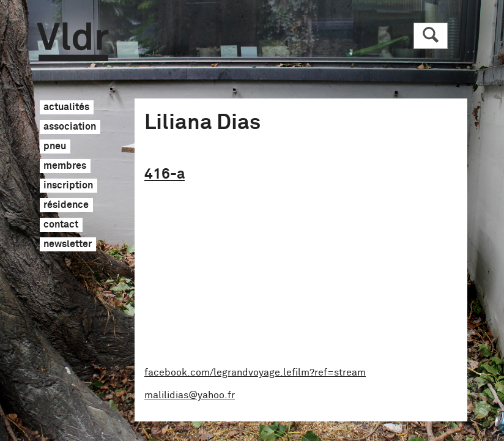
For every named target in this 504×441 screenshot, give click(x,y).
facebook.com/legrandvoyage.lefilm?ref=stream (255, 372)
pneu (55, 147)
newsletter (68, 245)
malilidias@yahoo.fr (190, 395)
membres (65, 166)
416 (165, 174)
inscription (68, 186)
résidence (66, 206)
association (70, 127)
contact (61, 225)
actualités (66, 108)
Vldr (72, 42)
